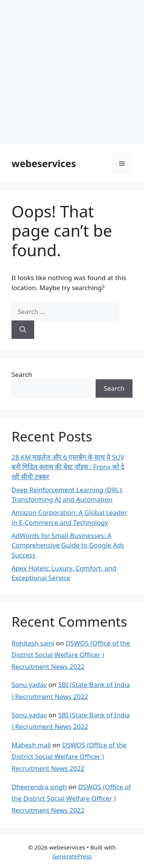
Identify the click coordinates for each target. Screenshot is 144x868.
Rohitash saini (33, 643)
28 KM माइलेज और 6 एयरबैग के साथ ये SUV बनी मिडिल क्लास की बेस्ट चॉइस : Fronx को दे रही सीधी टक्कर (68, 467)
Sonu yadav (29, 685)
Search (22, 374)
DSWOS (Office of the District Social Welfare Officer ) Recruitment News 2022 (71, 655)
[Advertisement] (72, 72)
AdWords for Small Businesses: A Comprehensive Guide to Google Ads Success (68, 545)
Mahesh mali (31, 745)
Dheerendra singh (39, 787)
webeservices (44, 163)
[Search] (23, 330)
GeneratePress (72, 856)
